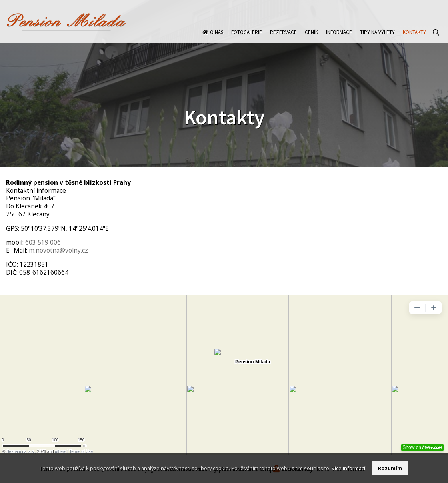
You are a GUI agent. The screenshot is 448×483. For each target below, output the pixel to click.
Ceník (311, 37)
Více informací (348, 468)
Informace (339, 37)
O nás (217, 37)
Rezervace (283, 37)
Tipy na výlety (377, 37)
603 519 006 (43, 242)
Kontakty (414, 37)
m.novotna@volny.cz (58, 250)
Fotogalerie (247, 37)
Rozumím (390, 468)
